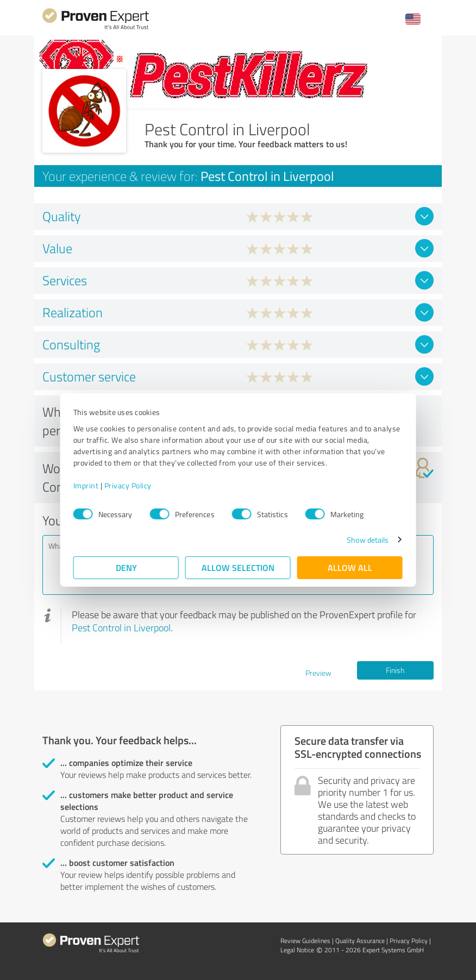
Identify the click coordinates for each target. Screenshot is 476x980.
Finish (395, 670)
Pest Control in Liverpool (121, 627)
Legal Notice (297, 950)
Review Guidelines (305, 941)
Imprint (86, 485)
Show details (368, 540)
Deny (126, 567)
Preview (318, 673)
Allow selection (238, 567)
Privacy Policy (128, 485)
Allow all (350, 567)
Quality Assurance (360, 941)
